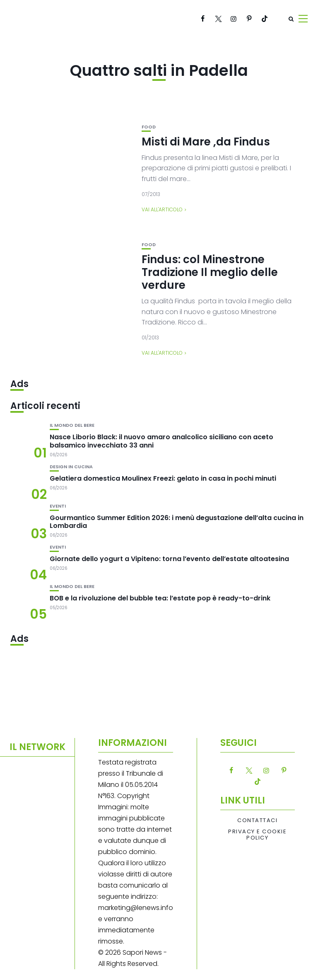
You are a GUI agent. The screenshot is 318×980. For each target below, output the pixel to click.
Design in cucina (71, 467)
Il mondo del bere (72, 425)
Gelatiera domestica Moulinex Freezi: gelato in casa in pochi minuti (163, 478)
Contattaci (257, 820)
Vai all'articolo (162, 209)
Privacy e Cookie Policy (257, 835)
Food (149, 127)
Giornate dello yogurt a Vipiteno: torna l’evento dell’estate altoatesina (169, 559)
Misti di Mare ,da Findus (206, 142)
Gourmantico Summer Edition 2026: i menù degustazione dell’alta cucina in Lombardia (177, 522)
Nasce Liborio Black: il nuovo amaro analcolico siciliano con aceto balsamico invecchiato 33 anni (161, 441)
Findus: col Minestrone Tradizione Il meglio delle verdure (210, 272)
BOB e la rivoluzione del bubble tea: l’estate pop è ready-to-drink (160, 598)
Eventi (58, 506)
